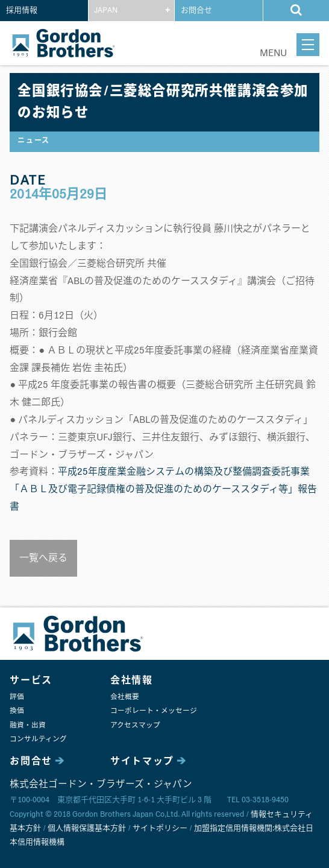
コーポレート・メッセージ (154, 711)
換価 (17, 711)
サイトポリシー (160, 828)
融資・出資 (28, 725)
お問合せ (196, 11)
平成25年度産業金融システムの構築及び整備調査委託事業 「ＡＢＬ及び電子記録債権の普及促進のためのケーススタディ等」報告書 (163, 489)
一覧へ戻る (43, 558)
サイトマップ (142, 761)
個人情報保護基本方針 (87, 828)
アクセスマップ (135, 725)
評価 (17, 697)
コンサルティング (38, 739)
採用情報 (22, 11)
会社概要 (125, 697)
